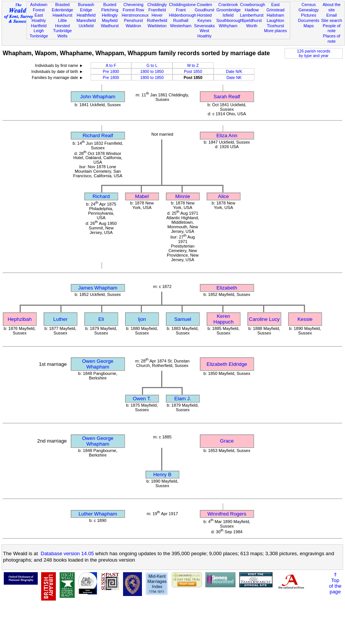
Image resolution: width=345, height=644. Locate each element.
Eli (101, 319)
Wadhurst (110, 26)
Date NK (234, 77)
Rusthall (181, 20)
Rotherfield (157, 20)
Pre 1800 (111, 71)
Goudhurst (205, 10)
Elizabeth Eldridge (227, 364)
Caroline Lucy (264, 319)
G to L (152, 65)
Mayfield (110, 20)
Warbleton (157, 26)
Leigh (39, 31)
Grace (227, 441)
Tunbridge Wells (63, 33)
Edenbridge (62, 10)
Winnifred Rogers (227, 514)
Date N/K (234, 71)
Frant (181, 10)
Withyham (228, 26)
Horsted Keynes (204, 18)
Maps (309, 26)
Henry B (162, 474)
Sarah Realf (227, 97)
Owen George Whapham (98, 364)
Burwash (86, 5)
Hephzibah (20, 319)
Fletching (110, 10)
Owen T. (142, 399)
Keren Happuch (223, 319)
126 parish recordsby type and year (314, 53)
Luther (60, 319)
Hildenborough (183, 15)
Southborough (229, 20)
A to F (111, 65)
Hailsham (276, 15)
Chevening (133, 5)
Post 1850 (193, 71)
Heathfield (86, 15)
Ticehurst (275, 26)
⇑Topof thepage (335, 583)
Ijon (142, 319)
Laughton (276, 20)
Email (332, 15)
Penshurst (133, 20)
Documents (309, 20)
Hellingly (110, 15)
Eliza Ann (227, 135)
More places (275, 31)
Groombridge (229, 10)
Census (309, 5)
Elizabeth (227, 288)
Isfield (228, 15)
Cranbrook (228, 5)
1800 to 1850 (152, 71)
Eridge (86, 10)
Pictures (309, 15)
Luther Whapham (98, 514)
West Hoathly (205, 33)
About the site (332, 7)
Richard (101, 196)
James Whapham (98, 288)
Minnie (183, 196)
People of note (332, 28)
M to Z (193, 65)
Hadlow (252, 10)
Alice (224, 196)
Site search (332, 20)
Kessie (305, 319)
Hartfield (39, 26)
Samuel (183, 319)
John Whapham (98, 97)
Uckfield (86, 26)
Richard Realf (98, 135)
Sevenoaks (204, 26)
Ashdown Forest (39, 7)
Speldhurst (252, 20)
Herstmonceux (135, 15)
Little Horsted (62, 23)
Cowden (204, 5)
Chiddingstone (183, 5)
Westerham (181, 26)
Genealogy (309, 10)
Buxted (110, 5)
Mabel (142, 196)
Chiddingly (157, 5)
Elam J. (183, 399)
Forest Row (133, 10)
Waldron (133, 26)
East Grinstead (276, 7)
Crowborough (253, 5)
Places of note (332, 39)
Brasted (62, 5)
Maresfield (86, 20)
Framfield (157, 10)
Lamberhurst (252, 15)
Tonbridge (39, 36)
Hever (157, 15)
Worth (252, 26)
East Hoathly (39, 18)
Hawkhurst (62, 15)
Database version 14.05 (67, 553)
